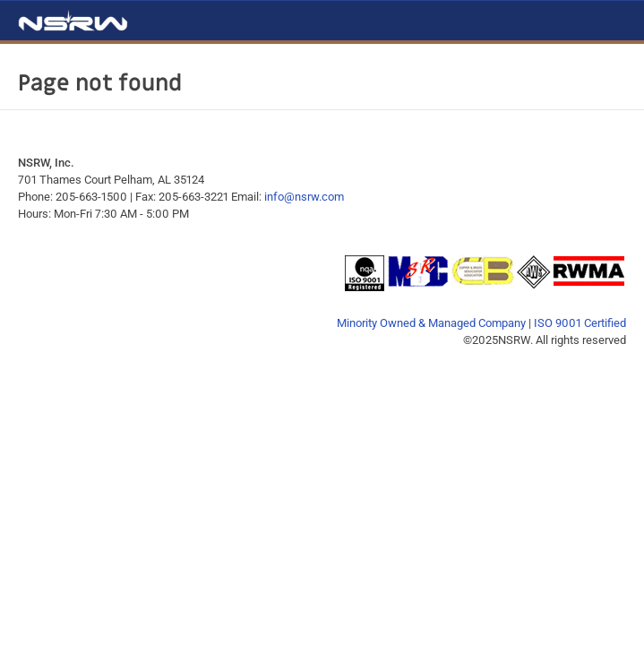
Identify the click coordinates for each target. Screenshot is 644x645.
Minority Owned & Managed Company (431, 323)
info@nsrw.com (304, 197)
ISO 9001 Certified (580, 323)
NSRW (73, 21)
